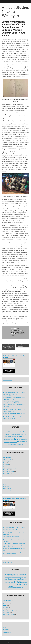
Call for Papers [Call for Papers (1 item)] (20, 434)
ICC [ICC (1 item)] (10, 440)
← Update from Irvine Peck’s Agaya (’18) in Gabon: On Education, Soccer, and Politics (8, 347)
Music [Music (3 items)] (18, 439)
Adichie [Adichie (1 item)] (6, 432)
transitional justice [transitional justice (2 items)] (17, 443)
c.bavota (22, 642)
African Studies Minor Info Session (12, 401)
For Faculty (6, 465)
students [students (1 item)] (15, 442)
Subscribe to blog (7, 380)
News (5, 466)
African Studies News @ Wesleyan (15, 12)
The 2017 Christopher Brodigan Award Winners (15, 408)
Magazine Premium (11, 642)
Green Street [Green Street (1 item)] (6, 440)
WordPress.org (7, 490)
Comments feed (7, 488)
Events (5, 463)
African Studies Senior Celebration (12, 403)
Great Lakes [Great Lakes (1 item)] (25, 437)
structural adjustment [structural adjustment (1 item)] (9, 442)
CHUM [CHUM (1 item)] (25, 434)
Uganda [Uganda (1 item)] (15, 444)
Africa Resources (7, 458)
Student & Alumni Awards (10, 468)
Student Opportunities (9, 472)
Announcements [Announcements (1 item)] (8, 434)
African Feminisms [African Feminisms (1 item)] (19, 432)
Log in (5, 485)
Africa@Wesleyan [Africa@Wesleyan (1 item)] (12, 432)
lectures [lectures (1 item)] (12, 440)
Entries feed (6, 487)
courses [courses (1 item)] (6, 437)
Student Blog (6, 470)
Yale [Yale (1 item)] (23, 444)
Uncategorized (7, 473)
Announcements (7, 459)
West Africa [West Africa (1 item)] (19, 444)
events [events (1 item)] (14, 437)
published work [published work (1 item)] (24, 440)
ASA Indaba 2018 (7, 396)
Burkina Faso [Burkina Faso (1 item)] (14, 434)
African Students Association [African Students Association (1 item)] (20, 433)
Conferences (6, 461)
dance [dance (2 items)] (10, 436)
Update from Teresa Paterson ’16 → (22, 346)
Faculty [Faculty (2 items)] (19, 436)
